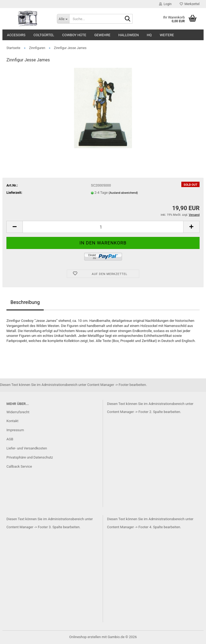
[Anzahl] (103, 227)
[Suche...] (63, 19)
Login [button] (165, 4)
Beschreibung (25, 302)
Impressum (15, 430)
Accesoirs (16, 35)
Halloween (128, 35)
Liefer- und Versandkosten (27, 448)
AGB (10, 439)
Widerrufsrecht (18, 412)
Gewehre (102, 35)
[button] (14, 227)
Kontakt (12, 421)
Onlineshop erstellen (85, 637)
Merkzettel (190, 4)
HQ (149, 35)
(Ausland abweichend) (123, 193)
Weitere (167, 35)
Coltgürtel (44, 35)
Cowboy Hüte (74, 35)
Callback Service (19, 466)
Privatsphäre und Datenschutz (30, 457)
